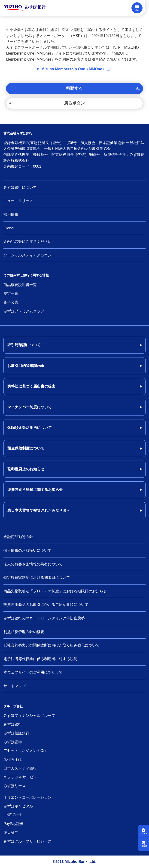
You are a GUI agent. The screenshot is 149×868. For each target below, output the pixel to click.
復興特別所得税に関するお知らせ (35, 490)
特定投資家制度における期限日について (37, 577)
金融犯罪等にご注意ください (27, 242)
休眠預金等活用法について (30, 428)
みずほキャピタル (18, 806)
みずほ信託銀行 (16, 733)
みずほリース (15, 786)
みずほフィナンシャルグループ (29, 716)
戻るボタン (74, 103)
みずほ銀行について (20, 187)
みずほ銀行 (13, 724)
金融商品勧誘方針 (18, 537)
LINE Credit (13, 815)
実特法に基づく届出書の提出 (31, 386)
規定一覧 (11, 294)
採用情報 (11, 214)
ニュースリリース (18, 201)
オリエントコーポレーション (27, 797)
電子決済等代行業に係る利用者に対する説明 (40, 659)
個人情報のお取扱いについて (27, 550)
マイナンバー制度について (30, 407)
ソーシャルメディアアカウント (29, 255)
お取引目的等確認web (26, 366)
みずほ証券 (13, 742)
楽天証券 (11, 833)
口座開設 (143, 846)
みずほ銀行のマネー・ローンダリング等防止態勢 (44, 618)
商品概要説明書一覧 (20, 285)
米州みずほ (13, 759)
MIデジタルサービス (20, 777)
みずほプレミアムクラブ (24, 311)
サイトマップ (15, 686)
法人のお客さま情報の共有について (33, 564)
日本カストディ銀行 (20, 768)
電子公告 (11, 302)
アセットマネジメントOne (25, 751)
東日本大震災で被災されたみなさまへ (39, 510)
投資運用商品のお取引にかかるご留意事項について (46, 605)
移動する (74, 88)
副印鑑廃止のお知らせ (26, 469)
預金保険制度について (26, 448)
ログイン (143, 833)
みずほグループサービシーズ (27, 841)
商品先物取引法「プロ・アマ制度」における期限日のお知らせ (55, 591)
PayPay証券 (14, 824)
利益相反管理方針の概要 (24, 632)
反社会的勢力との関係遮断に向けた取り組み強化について (52, 645)
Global (9, 228)
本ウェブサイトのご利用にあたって (33, 672)
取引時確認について (24, 345)
